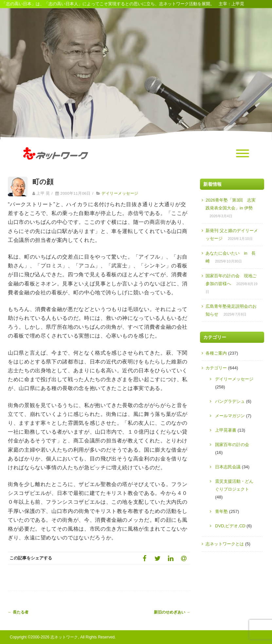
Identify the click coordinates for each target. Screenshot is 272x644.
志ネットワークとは (225, 544)
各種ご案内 (216, 353)
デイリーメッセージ (120, 193)
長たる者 (18, 612)
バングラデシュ (230, 401)
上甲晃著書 (226, 430)
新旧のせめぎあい (172, 612)
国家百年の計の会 (232, 445)
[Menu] (243, 154)
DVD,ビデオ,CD (230, 526)
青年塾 (221, 511)
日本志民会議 (228, 467)
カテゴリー (216, 368)
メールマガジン (230, 416)
